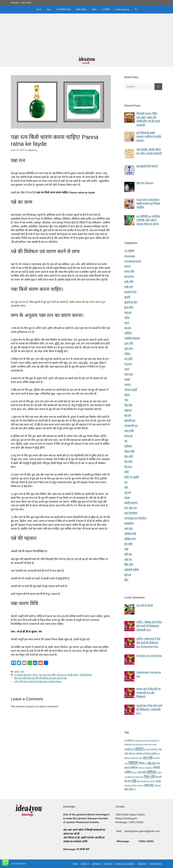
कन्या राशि (129, 271)
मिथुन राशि (129, 451)
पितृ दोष (128, 405)
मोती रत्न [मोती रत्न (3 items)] (153, 781)
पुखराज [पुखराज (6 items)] (134, 767)
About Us (85, 864)
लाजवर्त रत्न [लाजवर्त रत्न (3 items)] (140, 785)
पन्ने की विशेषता (86, 675)
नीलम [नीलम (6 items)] (141, 763)
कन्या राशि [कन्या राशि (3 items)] (147, 749)
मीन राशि (129, 457)
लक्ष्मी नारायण (81, 9)
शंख (126, 549)
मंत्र (126, 441)
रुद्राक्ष (127, 498)
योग (126, 487)
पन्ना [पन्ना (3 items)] (146, 763)
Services (109, 864)
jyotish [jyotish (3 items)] (154, 744)
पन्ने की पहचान (73, 675)
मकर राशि (129, 431)
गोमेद (127, 318)
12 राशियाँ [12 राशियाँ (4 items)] (128, 740)
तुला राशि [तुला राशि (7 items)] (148, 758)
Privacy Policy (156, 864)
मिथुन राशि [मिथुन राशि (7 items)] (150, 776)
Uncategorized (133, 261)
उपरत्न (127, 266)
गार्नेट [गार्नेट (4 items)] (160, 749)
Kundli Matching (122, 9)
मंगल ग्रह (128, 436)
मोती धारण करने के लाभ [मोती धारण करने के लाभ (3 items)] (143, 781)
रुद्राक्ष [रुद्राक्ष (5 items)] (158, 781)
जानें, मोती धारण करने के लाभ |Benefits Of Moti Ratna (38, 682)
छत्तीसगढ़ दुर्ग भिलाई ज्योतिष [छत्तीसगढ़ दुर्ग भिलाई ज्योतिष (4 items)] (146, 754)
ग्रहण (127, 323)
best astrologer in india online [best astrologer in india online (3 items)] (142, 744)
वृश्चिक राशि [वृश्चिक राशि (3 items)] (158, 785)
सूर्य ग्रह (128, 575)
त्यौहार (127, 354)
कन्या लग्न (129, 277)
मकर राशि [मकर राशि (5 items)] (142, 772)
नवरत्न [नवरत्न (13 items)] (133, 763)
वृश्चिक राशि (130, 534)
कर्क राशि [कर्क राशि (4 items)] (154, 749)
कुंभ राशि (129, 307)
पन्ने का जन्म (61, 675)
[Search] (158, 87)
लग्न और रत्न (131, 508)
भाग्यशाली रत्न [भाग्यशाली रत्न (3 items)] (149, 768)
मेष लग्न (128, 467)
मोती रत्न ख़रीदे (132, 477)
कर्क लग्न (129, 287)
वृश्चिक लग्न (130, 539)
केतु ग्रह (128, 313)
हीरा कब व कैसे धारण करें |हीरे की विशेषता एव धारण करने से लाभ (41, 678)
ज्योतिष (128, 333)
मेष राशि (128, 462)
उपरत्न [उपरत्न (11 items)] (139, 749)
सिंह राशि (129, 565)
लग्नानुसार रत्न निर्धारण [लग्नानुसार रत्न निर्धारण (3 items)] (130, 785)
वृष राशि (128, 544)
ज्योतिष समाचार (132, 338)
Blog (49, 9)
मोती (127, 472)
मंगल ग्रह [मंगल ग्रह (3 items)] (135, 772)
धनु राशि (128, 359)
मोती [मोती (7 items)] (134, 781)
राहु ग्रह (128, 493)
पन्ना (22, 672)
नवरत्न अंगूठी (131, 390)
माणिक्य (128, 446)
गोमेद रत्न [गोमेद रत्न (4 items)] (132, 754)
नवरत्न (94, 9)
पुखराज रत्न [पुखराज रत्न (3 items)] (142, 768)
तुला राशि (129, 343)
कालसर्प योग (130, 292)
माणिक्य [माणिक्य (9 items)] (151, 772)
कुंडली (127, 297)
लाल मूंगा (129, 529)
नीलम (127, 395)
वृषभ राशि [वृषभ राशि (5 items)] (129, 789)
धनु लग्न (128, 364)
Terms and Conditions (125, 864)
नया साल (129, 374)
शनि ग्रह (128, 554)
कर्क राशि (129, 282)
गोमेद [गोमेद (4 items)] (126, 754)
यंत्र (126, 482)
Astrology (130, 256)
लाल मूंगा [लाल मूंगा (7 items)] (149, 785)
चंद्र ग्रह (128, 328)
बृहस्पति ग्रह (130, 421)
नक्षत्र (127, 369)
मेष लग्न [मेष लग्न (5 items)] (128, 781)
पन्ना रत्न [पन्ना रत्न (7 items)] (152, 763)
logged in (31, 706)
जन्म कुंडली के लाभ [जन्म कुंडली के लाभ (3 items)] (133, 758)
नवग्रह (127, 379)
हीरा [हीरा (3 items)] (134, 789)
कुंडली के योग (131, 302)
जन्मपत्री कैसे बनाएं (64, 9)
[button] (136, 9)
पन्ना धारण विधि (49, 675)
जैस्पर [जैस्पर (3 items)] (141, 758)
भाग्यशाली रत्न (131, 426)
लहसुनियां (129, 523)
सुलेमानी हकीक (132, 570)
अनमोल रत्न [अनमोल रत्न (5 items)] (129, 749)
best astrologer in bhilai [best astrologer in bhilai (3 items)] (140, 741)
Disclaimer (142, 864)
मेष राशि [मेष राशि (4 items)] (159, 777)
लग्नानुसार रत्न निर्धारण (135, 518)
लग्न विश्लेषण (131, 513)
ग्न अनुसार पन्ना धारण (23, 675)
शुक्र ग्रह (128, 559)
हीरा (126, 580)
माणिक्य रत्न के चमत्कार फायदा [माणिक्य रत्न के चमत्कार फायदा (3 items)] (135, 777)
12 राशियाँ (106, 9)
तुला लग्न (129, 349)
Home (39, 9)
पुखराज (128, 410)
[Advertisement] (86, 34)
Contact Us (97, 864)
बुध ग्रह (128, 415)
